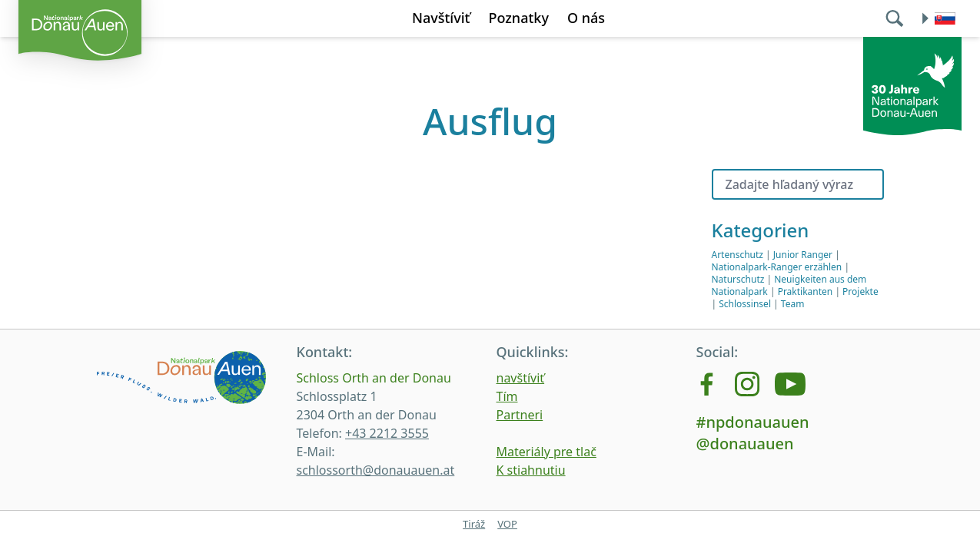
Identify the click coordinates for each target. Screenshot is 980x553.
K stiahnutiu (531, 470)
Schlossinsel (745, 304)
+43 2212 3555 (387, 433)
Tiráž (474, 524)
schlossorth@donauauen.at (376, 470)
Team (793, 304)
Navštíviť (441, 18)
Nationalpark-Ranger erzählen (777, 267)
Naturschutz (738, 279)
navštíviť (521, 378)
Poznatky (518, 18)
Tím (507, 396)
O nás (586, 18)
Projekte (860, 291)
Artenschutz (737, 255)
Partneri (520, 415)
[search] (896, 18)
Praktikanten (806, 291)
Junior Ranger (803, 255)
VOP (507, 524)
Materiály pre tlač (546, 452)
